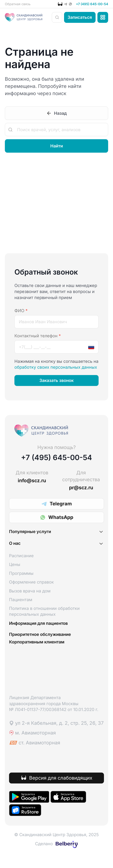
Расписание (21, 563)
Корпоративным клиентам (45, 654)
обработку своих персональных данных (56, 369)
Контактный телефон (38, 338)
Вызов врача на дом (30, 598)
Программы (21, 581)
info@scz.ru (32, 482)
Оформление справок (31, 589)
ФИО (21, 312)
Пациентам (21, 607)
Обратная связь (21, 5)
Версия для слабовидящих (61, 790)
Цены (15, 572)
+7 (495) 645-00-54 (87, 5)
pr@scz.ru (81, 490)
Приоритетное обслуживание (49, 645)
